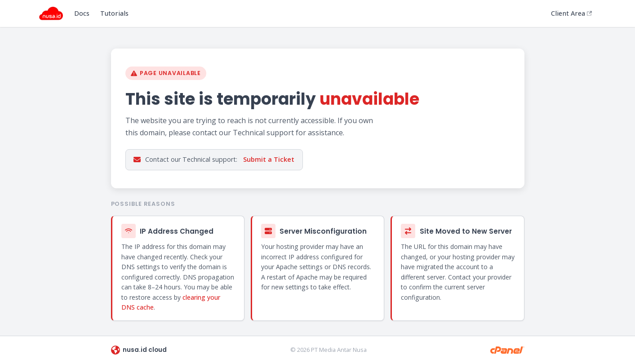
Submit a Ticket (269, 159)
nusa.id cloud (139, 350)
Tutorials (114, 13)
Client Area (571, 13)
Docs (82, 13)
